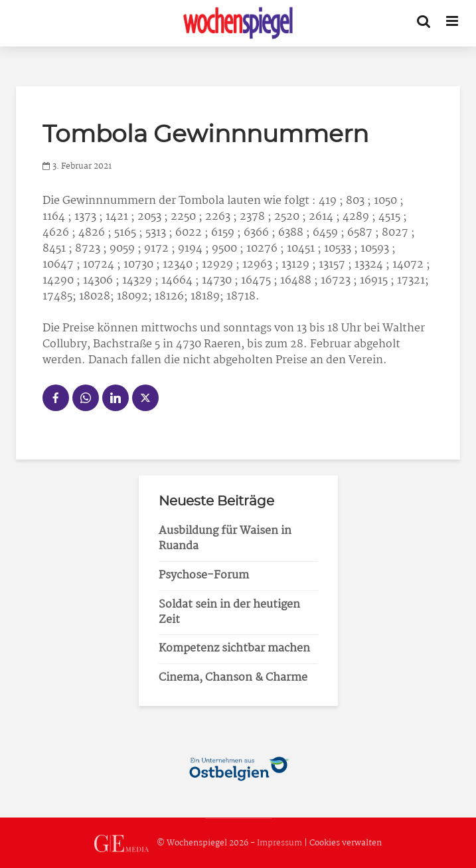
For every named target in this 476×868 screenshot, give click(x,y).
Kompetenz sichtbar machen (234, 649)
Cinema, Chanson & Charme (233, 678)
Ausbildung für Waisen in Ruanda (225, 539)
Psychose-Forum (204, 575)
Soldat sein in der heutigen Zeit (229, 612)
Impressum (279, 843)
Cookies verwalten (346, 843)
